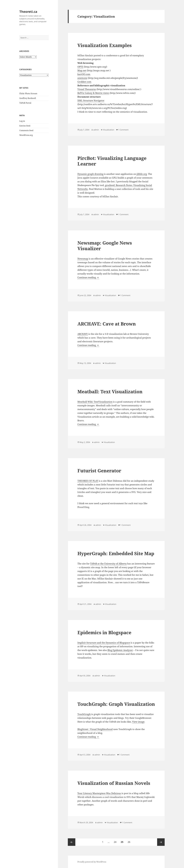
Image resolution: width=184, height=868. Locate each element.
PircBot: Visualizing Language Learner (112, 161)
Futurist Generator (99, 471)
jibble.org (142, 174)
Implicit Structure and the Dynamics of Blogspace (104, 643)
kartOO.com (84, 74)
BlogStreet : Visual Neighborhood (95, 729)
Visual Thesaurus (87, 89)
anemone (82, 78)
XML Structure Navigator (91, 101)
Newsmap (83, 259)
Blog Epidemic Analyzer (120, 650)
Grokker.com (84, 82)
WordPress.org (26, 135)
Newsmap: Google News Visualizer (105, 246)
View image (138, 722)
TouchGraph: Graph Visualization (116, 704)
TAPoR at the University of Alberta (108, 564)
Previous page (72, 842)
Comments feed (26, 130)
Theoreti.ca (28, 12)
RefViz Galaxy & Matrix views (93, 93)
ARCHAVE (83, 334)
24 (116, 841)
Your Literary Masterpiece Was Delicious (99, 793)
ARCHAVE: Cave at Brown (107, 324)
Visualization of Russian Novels (114, 783)
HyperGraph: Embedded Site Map (116, 553)
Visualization (109, 130)
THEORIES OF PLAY (88, 481)
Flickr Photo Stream (28, 93)
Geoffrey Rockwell (28, 98)
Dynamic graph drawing (90, 174)
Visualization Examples (105, 45)
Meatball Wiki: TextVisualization (95, 402)
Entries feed (25, 126)
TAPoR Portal (25, 103)
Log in (22, 121)
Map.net (82, 70)
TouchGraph (84, 714)
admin (96, 130)
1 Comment (123, 130)
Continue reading (88, 277)
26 (130, 841)
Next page (161, 842)
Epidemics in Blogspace (104, 632)
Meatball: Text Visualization (110, 391)
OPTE (80, 67)
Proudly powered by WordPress (92, 862)
